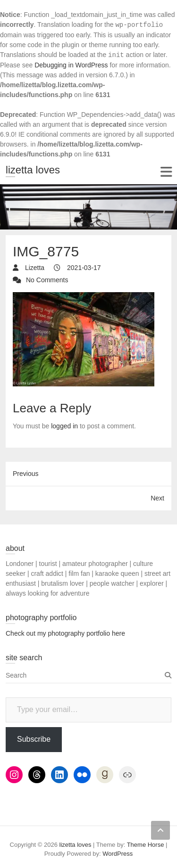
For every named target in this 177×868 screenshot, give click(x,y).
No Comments (47, 280)
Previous (25, 474)
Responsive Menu (166, 172)
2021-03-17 (83, 268)
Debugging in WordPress (71, 65)
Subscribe (34, 739)
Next (157, 498)
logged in (64, 426)
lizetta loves (33, 170)
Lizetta (34, 268)
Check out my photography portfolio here (65, 633)
